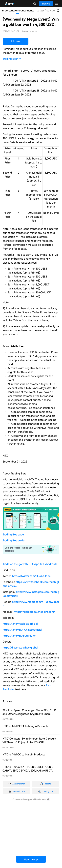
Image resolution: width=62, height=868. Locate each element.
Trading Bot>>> (12, 59)
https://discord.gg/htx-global (20, 648)
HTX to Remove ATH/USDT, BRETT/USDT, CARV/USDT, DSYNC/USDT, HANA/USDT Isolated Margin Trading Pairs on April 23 (28, 771)
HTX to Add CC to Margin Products (24, 755)
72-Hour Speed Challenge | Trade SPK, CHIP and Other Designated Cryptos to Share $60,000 (29, 714)
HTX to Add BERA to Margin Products (25, 726)
